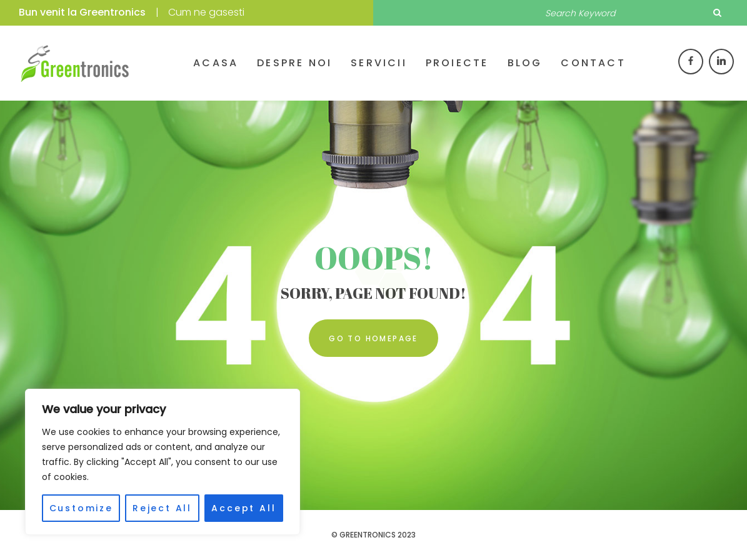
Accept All (243, 508)
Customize (81, 508)
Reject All (162, 508)
